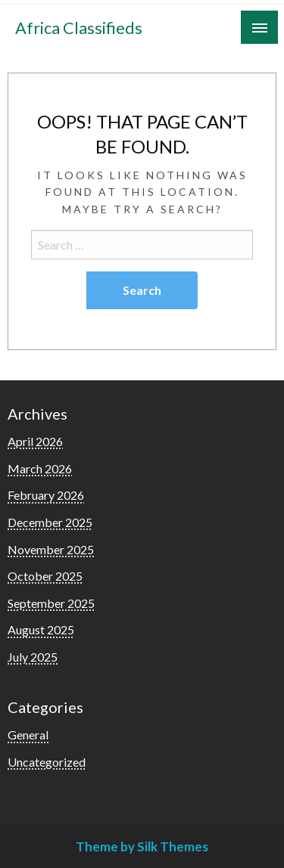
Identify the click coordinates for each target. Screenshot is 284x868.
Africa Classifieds (79, 28)
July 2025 (33, 657)
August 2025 (41, 629)
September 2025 (51, 603)
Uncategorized (47, 762)
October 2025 (45, 576)
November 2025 (51, 549)
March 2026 (40, 468)
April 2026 (35, 441)
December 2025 (50, 522)
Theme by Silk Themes (142, 846)
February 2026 (46, 495)
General (28, 735)
